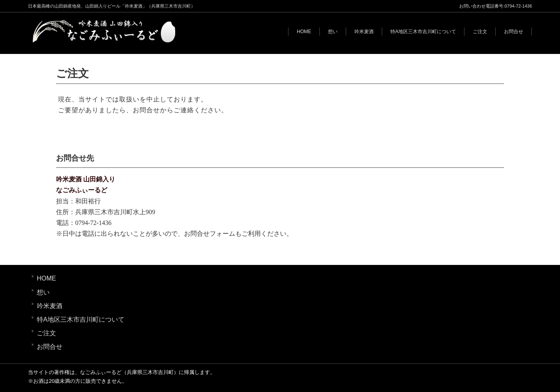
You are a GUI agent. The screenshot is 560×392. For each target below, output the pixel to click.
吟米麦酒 (364, 32)
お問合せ (514, 32)
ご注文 (480, 32)
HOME (304, 32)
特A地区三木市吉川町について (423, 32)
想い (333, 32)
